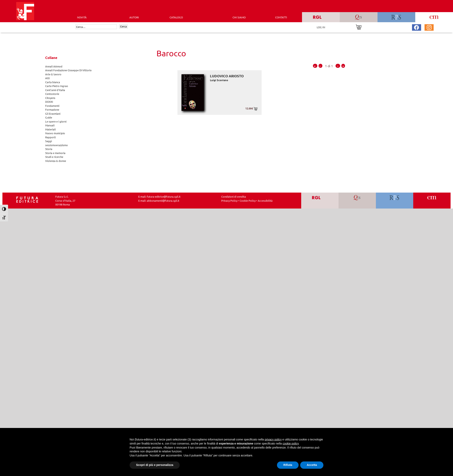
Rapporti (50, 137)
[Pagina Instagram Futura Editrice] (429, 27)
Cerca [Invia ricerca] (123, 26)
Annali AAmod (54, 66)
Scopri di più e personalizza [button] (155, 465)
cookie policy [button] (291, 443)
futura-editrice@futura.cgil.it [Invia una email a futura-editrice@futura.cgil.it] (164, 197)
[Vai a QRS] (357, 201)
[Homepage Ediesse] (27, 199)
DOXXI (49, 102)
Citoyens (50, 98)
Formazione (52, 110)
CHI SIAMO (239, 17)
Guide (49, 117)
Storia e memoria (55, 153)
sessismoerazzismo (57, 145)
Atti (47, 78)
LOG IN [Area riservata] (321, 27)
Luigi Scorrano (219, 80)
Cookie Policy (248, 201)
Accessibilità (265, 201)
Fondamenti (52, 106)
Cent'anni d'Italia (55, 90)
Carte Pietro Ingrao (57, 86)
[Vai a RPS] (395, 201)
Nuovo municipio (55, 133)
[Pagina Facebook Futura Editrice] (416, 27)
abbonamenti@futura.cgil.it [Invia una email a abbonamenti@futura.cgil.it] (163, 201)
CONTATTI (281, 17)
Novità (82, 17)
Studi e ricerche (54, 157)
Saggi (49, 141)
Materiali (50, 129)
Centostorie (52, 94)
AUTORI (134, 17)
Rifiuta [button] (288, 465)
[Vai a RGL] (320, 201)
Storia (49, 149)
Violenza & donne (56, 161)
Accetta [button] (312, 465)
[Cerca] (96, 27)
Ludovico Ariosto (227, 76)
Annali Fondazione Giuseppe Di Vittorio (68, 70)
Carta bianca (53, 82)
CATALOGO (176, 17)
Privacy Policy (229, 201)
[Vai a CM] (432, 201)
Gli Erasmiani (53, 114)
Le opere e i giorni (56, 121)
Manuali (50, 125)
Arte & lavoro (53, 74)
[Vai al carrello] (359, 27)
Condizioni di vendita (234, 197)
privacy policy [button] (273, 439)
